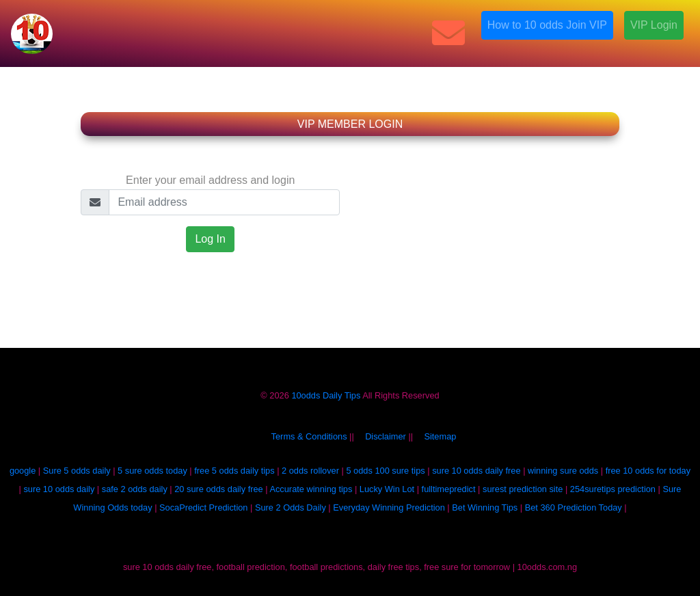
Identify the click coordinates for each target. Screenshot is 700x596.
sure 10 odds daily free (476, 471)
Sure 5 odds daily (77, 471)
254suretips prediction (613, 489)
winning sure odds (563, 471)
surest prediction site (523, 489)
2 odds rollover (310, 471)
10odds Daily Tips (326, 395)
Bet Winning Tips (485, 507)
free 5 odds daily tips (234, 471)
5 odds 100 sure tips (385, 471)
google (23, 471)
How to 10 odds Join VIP (547, 25)
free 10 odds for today (648, 471)
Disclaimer (386, 436)
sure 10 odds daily (59, 489)
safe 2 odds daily (135, 489)
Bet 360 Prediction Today (574, 507)
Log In (210, 239)
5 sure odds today (152, 471)
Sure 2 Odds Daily (291, 507)
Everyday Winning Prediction (389, 507)
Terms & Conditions (309, 436)
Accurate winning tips (311, 489)
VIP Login (654, 25)
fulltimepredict (449, 489)
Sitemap (440, 436)
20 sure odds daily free (218, 489)
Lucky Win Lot (387, 489)
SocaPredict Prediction (203, 507)
